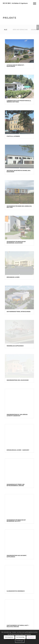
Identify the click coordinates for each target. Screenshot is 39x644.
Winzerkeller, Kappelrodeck (15, 346)
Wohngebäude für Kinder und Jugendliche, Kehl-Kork (19, 207)
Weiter (38, 27)
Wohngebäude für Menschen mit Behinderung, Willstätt (16, 521)
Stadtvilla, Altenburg (13, 136)
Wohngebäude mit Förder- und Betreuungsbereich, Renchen (16, 485)
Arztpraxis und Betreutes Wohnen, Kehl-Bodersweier (19, 171)
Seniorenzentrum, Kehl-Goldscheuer (18, 380)
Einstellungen (20, 641)
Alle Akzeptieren (9, 637)
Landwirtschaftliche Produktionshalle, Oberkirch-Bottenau (19, 101)
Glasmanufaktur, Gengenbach (16, 591)
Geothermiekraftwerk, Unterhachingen (19, 312)
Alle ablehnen (31, 637)
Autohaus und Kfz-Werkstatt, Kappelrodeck (15, 66)
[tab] (6, 30)
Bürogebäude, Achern (13, 277)
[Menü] (34, 3)
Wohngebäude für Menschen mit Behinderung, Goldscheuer (16, 242)
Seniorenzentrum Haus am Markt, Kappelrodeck (17, 556)
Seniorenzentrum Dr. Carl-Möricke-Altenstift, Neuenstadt (17, 415)
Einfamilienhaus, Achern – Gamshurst (18, 450)
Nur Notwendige (20, 637)
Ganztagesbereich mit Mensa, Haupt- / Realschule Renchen (18, 626)
